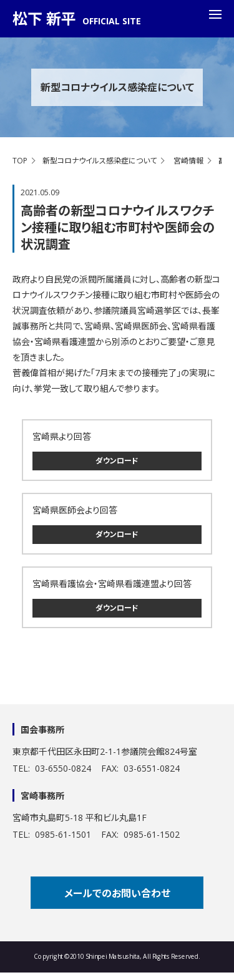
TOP (20, 161)
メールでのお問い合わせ (117, 893)
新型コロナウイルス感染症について (100, 161)
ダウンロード (117, 461)
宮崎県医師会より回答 (75, 510)
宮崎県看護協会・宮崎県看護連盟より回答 (112, 584)
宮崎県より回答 (62, 436)
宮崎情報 (188, 161)
